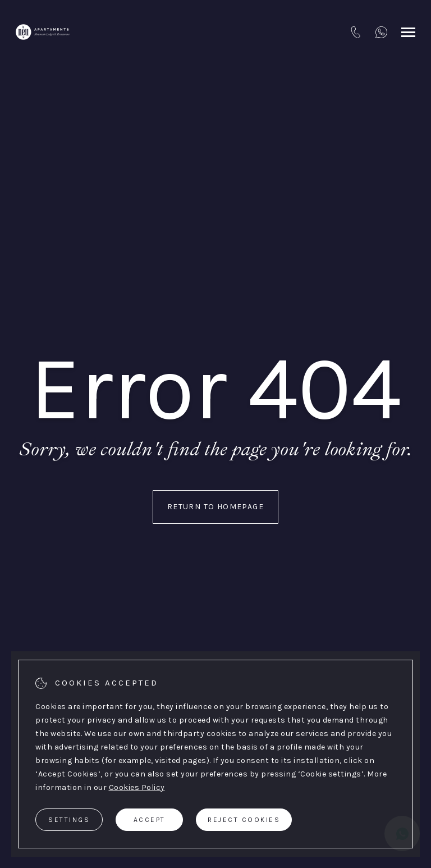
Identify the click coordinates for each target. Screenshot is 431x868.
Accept (150, 820)
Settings (69, 820)
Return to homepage (215, 507)
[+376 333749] (381, 32)
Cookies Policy (137, 787)
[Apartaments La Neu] (43, 32)
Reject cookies (244, 820)
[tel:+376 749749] (356, 32)
